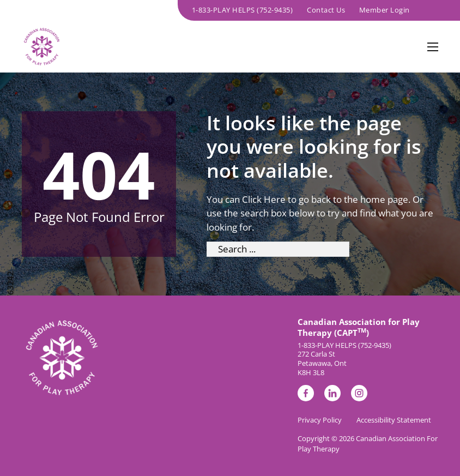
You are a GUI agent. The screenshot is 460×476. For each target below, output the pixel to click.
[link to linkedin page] (332, 395)
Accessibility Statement (394, 420)
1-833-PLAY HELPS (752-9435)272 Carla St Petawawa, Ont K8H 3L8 (344, 359)
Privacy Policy (320, 420)
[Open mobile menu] (433, 47)
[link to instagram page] (359, 395)
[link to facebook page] (306, 395)
